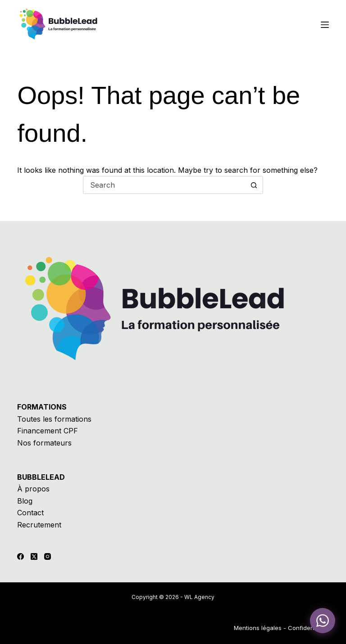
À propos (33, 489)
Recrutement (39, 525)
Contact (30, 513)
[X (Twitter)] (34, 556)
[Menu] (325, 25)
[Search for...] (164, 185)
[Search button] (254, 185)
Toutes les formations (54, 419)
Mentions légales (258, 628)
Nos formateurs (44, 443)
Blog (25, 501)
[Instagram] (48, 556)
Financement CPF (48, 431)
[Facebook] (20, 556)
